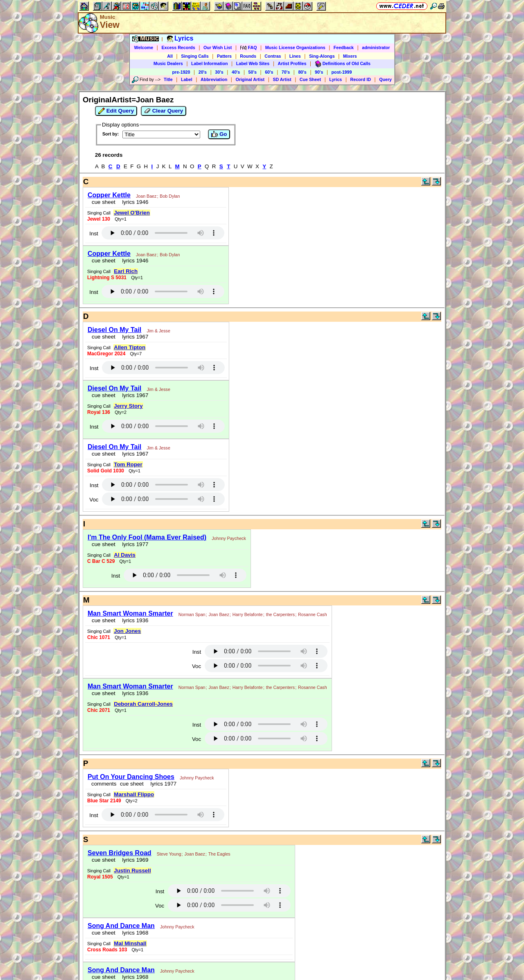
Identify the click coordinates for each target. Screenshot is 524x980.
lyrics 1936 (134, 620)
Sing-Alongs (322, 56)
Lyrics (335, 79)
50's (253, 72)
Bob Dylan (170, 196)
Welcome (144, 47)
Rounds (248, 56)
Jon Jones (127, 631)
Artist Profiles (292, 63)
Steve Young (169, 854)
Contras (273, 56)
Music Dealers (168, 63)
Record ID (361, 79)
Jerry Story (128, 406)
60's (269, 72)
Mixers (350, 56)
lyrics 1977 (134, 544)
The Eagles (219, 854)
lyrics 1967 (134, 337)
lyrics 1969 (134, 860)
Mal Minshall (130, 943)
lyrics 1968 (134, 933)
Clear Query (164, 111)
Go (219, 134)
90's (319, 72)
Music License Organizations (295, 47)
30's (219, 72)
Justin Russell (132, 870)
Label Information (209, 63)
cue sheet (104, 202)
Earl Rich (126, 271)
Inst (94, 234)
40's (236, 72)
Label (187, 79)
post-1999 (342, 72)
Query (385, 79)
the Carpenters (281, 614)
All (170, 56)
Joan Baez (146, 196)
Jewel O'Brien (132, 213)
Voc (94, 500)
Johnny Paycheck (229, 538)
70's (286, 72)
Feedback (344, 47)
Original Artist (250, 79)
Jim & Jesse (158, 331)
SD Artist (282, 79)
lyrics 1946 (134, 202)
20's (203, 72)
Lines (295, 56)
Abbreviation (214, 79)
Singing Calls (195, 56)
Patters (224, 56)
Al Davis (125, 555)
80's (302, 72)
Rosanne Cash (313, 614)
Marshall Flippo (134, 794)
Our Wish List (218, 47)
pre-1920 (181, 72)
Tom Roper (128, 464)
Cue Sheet (310, 79)
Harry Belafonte (248, 614)
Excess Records (178, 47)
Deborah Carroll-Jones (143, 704)
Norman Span (192, 614)
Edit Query (116, 111)
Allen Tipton (130, 347)
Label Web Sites (253, 63)
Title (168, 79)
